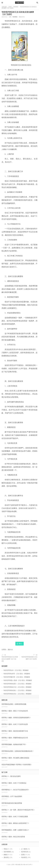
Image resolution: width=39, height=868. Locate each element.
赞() (19, 644)
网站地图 (18, 865)
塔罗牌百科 (25, 852)
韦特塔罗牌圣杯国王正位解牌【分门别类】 (29, 658)
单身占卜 (7, 849)
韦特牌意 (16, 7)
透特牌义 (7, 857)
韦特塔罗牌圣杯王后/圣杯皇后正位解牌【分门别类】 (10, 659)
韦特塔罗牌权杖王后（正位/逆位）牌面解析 (17, 687)
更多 (9, 650)
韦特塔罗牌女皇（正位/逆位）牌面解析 (16, 670)
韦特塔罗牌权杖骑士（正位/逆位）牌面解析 (17, 690)
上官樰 (20, 3)
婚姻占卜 (7, 855)
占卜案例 (24, 849)
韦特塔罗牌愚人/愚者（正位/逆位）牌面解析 (18, 680)
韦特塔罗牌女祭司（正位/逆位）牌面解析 (17, 674)
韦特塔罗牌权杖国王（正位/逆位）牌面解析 (17, 684)
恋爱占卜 (24, 855)
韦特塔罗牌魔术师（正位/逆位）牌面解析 (17, 677)
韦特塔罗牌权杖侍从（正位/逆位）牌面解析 (17, 694)
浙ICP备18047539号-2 (27, 865)
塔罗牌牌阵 (7, 852)
